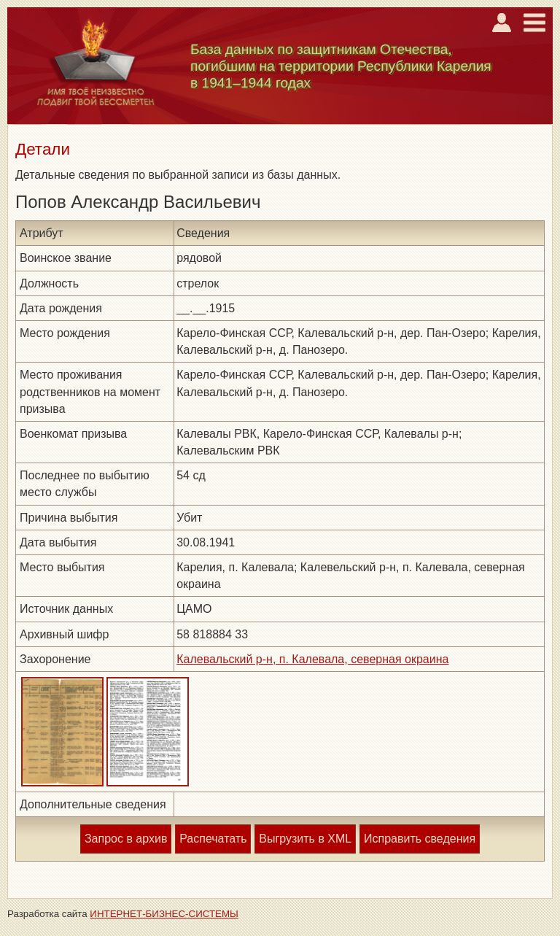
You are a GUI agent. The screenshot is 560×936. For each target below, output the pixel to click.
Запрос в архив (126, 839)
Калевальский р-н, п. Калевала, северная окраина (312, 659)
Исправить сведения (420, 839)
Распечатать (213, 839)
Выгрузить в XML (305, 839)
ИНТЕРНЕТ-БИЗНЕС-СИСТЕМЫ (164, 914)
